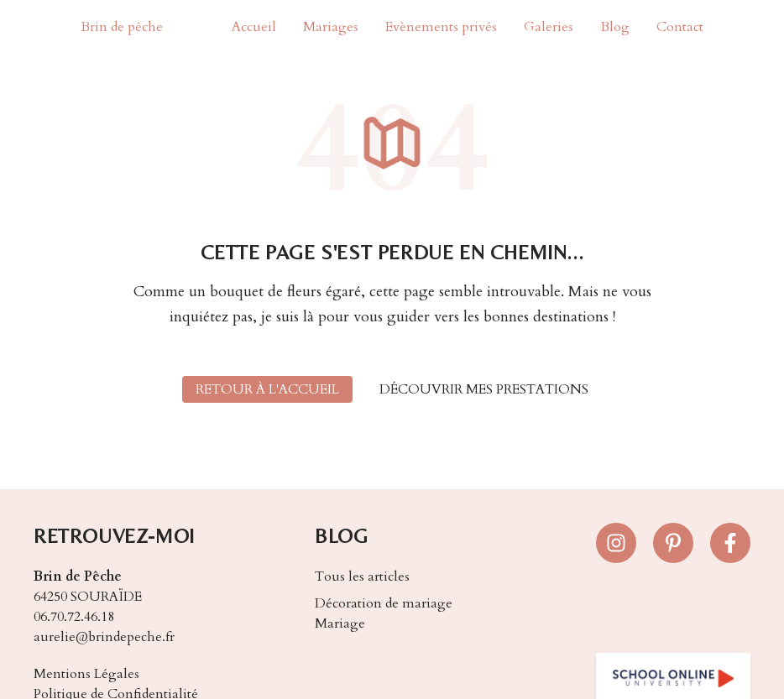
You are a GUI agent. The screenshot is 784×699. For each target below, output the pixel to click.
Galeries (549, 27)
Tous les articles (362, 576)
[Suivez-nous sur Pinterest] (673, 543)
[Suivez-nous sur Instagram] (616, 543)
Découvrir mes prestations (484, 389)
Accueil (254, 27)
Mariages (331, 27)
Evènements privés (441, 27)
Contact (680, 27)
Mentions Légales (86, 674)
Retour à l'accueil (267, 389)
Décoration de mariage (384, 603)
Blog (615, 27)
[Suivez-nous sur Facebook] (730, 543)
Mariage (340, 623)
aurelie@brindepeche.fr (104, 637)
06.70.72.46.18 (74, 617)
